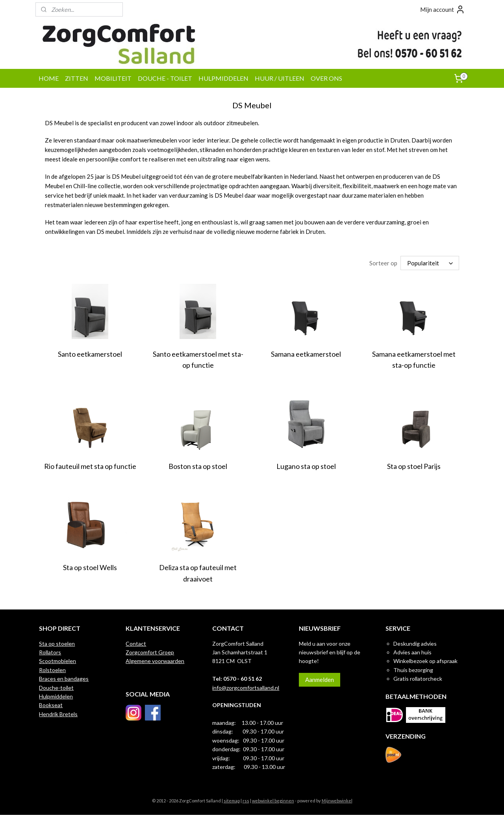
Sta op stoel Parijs (414, 466)
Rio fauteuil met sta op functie (90, 466)
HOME (49, 78)
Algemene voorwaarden (155, 661)
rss (246, 801)
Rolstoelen (52, 670)
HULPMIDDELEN (223, 78)
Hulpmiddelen (56, 696)
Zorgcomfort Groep (150, 652)
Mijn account (443, 9)
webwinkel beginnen (273, 801)
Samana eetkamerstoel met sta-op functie (414, 360)
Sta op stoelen (57, 644)
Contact (136, 644)
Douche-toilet (56, 688)
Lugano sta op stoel (306, 466)
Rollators (50, 652)
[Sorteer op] (430, 263)
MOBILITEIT (113, 78)
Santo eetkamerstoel (90, 354)
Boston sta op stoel (198, 466)
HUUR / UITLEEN (280, 78)
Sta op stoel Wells (90, 567)
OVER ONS (326, 78)
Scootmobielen (57, 661)
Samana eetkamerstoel (306, 354)
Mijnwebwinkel (337, 801)
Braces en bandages (64, 679)
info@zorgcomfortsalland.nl (246, 688)
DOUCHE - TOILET (165, 78)
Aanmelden (320, 680)
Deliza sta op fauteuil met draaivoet (198, 573)
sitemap (232, 801)
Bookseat (51, 705)
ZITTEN (77, 78)
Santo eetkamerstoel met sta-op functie (198, 360)
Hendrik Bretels (58, 714)
